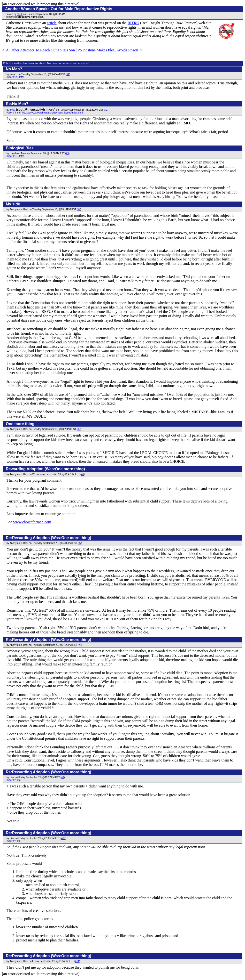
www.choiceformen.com (32, 522)
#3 (67, 153)
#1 (68, 74)
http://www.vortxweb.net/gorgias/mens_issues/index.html (52, 113)
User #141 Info (15, 77)
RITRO (133, 23)
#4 (79, 209)
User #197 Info (15, 156)
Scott (20, 14)
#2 (106, 110)
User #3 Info (14, 113)
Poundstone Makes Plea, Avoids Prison (108, 50)
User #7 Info (14, 780)
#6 (82, 474)
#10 (63, 838)
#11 (77, 961)
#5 (79, 429)
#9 (63, 777)
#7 (80, 543)
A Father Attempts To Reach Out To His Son (40, 50)
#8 (80, 645)
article (52, 23)
